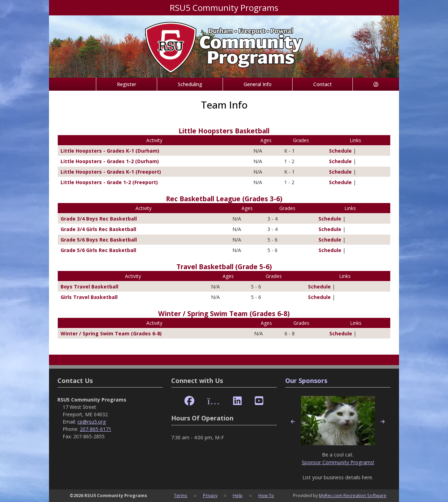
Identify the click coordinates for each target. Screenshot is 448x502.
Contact (323, 84)
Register (127, 84)
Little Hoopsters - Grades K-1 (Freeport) (111, 172)
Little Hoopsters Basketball (224, 131)
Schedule (338, 151)
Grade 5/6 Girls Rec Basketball (98, 250)
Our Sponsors (306, 381)
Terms (181, 495)
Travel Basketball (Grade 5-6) (224, 267)
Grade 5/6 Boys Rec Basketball (99, 240)
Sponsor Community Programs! (338, 462)
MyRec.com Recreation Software (353, 495)
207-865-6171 (96, 429)
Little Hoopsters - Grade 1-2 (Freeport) (109, 182)
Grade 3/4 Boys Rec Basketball (99, 219)
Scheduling (190, 84)
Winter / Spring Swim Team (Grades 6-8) (224, 313)
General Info (258, 84)
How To (266, 495)
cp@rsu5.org (92, 422)
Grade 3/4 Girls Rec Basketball (98, 229)
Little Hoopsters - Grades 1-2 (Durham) (110, 161)
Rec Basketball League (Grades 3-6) (224, 199)
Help (238, 495)
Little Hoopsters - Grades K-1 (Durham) (110, 151)
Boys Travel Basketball (89, 287)
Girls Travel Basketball (89, 297)
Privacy (210, 495)
